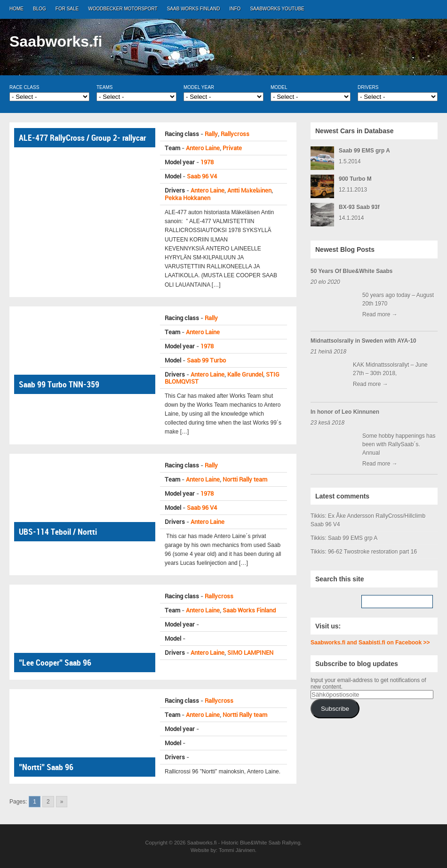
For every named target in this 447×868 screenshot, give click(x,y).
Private (232, 148)
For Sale (67, 9)
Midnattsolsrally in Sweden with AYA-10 (363, 341)
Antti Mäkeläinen (249, 190)
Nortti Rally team (245, 479)
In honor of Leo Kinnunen (345, 412)
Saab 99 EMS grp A (364, 151)
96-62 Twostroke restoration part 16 (372, 552)
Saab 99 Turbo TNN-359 (59, 384)
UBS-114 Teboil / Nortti (58, 532)
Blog (40, 9)
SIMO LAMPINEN (250, 653)
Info (235, 9)
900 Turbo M (355, 179)
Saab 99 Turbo (206, 360)
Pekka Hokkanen (188, 198)
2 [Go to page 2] (48, 802)
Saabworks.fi (56, 41)
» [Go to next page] (62, 802)
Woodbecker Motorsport (123, 9)
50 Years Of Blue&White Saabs (352, 271)
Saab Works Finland (194, 9)
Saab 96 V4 (202, 176)
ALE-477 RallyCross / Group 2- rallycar (82, 138)
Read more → (380, 314)
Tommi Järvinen (237, 850)
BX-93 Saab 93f (359, 207)
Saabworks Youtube (277, 9)
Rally (211, 134)
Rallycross (235, 134)
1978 (207, 162)
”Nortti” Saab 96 (46, 767)
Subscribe (335, 709)
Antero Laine (203, 148)
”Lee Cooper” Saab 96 (55, 663)
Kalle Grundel (245, 374)
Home (16, 9)
